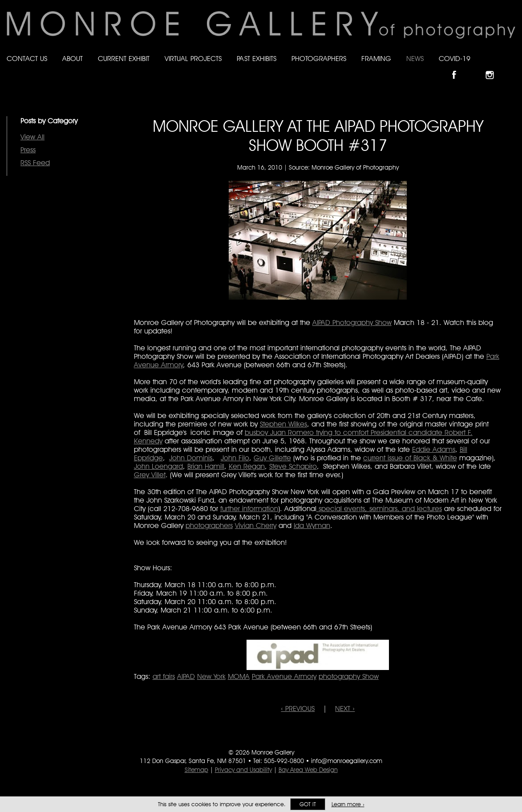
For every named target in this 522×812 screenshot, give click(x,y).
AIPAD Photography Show (352, 323)
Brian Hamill (206, 466)
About (73, 59)
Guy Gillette (272, 458)
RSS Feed (35, 163)
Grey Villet (150, 475)
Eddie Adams (434, 449)
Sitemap (196, 770)
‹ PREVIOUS (298, 708)
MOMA (239, 676)
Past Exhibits (257, 59)
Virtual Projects (193, 59)
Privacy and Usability (243, 770)
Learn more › (348, 804)
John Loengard (158, 466)
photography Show (349, 676)
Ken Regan (247, 466)
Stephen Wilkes (283, 424)
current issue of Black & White (410, 458)
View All (32, 137)
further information (249, 509)
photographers (209, 526)
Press (28, 150)
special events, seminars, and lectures (379, 509)
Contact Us (27, 59)
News (415, 59)
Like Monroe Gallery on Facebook (458, 67)
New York (211, 676)
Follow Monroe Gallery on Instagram (494, 67)
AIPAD (186, 676)
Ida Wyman (312, 526)
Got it (308, 804)
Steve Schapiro (293, 466)
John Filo (235, 458)
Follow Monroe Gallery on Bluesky (476, 67)
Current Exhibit (124, 59)
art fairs (164, 676)
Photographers (319, 59)
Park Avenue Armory (284, 676)
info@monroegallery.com (347, 761)
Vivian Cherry (256, 526)
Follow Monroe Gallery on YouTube (511, 67)
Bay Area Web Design (308, 770)
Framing (376, 59)
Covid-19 (455, 59)
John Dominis (191, 458)
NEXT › (345, 708)
